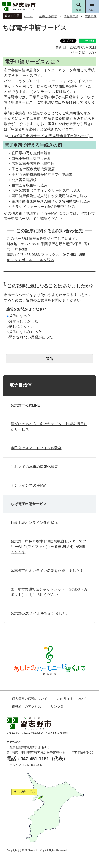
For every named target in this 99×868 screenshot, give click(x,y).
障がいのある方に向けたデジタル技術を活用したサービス (49, 427)
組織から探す (48, 16)
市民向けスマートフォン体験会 (36, 448)
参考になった (19, 316)
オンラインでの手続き (29, 485)
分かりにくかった (23, 321)
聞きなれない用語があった (30, 337)
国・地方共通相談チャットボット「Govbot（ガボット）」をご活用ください (49, 592)
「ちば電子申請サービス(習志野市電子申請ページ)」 (51, 136)
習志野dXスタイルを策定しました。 (40, 613)
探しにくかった (21, 326)
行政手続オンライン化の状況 (34, 523)
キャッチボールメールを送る (31, 260)
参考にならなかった (24, 332)
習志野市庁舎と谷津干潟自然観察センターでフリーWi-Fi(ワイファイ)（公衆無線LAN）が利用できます (49, 547)
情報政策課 (71, 16)
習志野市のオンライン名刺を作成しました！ (47, 571)
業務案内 (91, 16)
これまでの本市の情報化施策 (34, 467)
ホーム (28, 16)
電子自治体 (20, 385)
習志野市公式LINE (25, 405)
